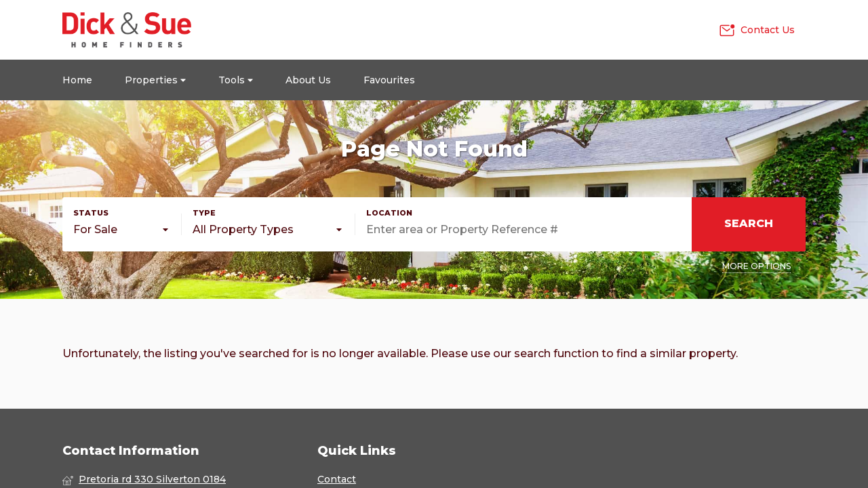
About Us (308, 80)
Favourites (389, 80)
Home (77, 80)
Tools (236, 80)
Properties (155, 80)
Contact (337, 479)
